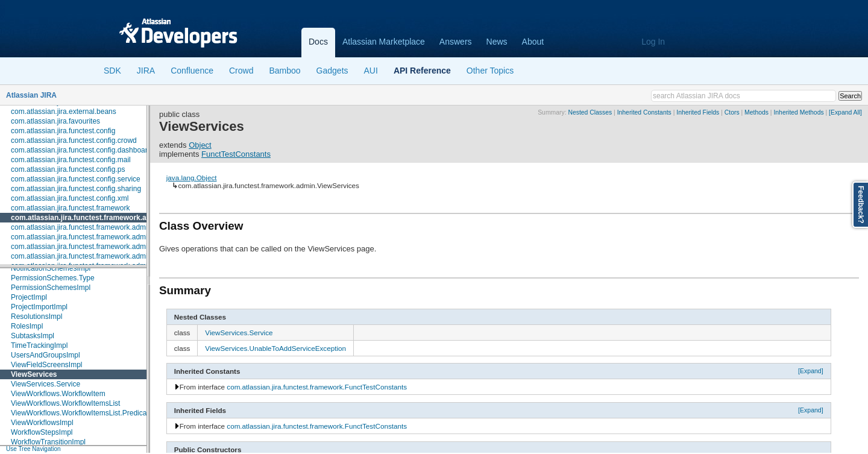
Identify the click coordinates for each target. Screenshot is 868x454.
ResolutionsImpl (36, 317)
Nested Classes (590, 112)
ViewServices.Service (46, 384)
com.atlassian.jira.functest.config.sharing (76, 189)
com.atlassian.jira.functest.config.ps (68, 169)
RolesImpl (27, 326)
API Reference (422, 71)
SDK (112, 71)
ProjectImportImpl (39, 307)
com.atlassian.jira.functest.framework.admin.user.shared (101, 256)
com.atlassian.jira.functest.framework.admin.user (89, 247)
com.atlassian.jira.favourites (55, 121)
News (497, 42)
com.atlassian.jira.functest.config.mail (71, 160)
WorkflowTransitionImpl (48, 442)
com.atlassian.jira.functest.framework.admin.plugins (94, 227)
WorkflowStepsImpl (42, 432)
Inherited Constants (644, 112)
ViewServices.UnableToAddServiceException (275, 348)
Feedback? (861, 205)
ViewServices (34, 374)
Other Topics (490, 71)
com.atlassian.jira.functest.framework (70, 208)
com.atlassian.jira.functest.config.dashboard (81, 150)
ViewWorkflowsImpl (42, 423)
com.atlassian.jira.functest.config (63, 131)
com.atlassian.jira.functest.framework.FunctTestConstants (317, 387)
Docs (318, 42)
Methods (756, 112)
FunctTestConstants (236, 154)
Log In (653, 42)
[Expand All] (845, 112)
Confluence (192, 71)
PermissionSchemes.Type (53, 278)
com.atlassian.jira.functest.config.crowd (74, 140)
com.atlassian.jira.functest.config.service (76, 179)
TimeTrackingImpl (39, 345)
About (533, 42)
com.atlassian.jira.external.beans (64, 112)
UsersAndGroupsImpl (46, 355)
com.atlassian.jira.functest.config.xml (70, 198)
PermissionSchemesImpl (51, 288)
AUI (371, 71)
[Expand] (811, 371)
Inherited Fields (698, 112)
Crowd (241, 71)
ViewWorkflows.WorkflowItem (58, 394)
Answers (456, 42)
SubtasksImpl (33, 336)
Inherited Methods (798, 112)
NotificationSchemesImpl (51, 268)
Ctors (732, 112)
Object (200, 145)
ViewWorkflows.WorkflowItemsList (65, 403)
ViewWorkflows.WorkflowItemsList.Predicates (83, 413)
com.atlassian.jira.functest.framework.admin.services (96, 237)
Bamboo (285, 71)
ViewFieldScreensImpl (47, 365)
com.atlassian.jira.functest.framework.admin (87, 218)
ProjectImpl (29, 297)
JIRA (146, 71)
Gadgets (332, 71)
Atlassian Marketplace (384, 42)
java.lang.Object (192, 178)
